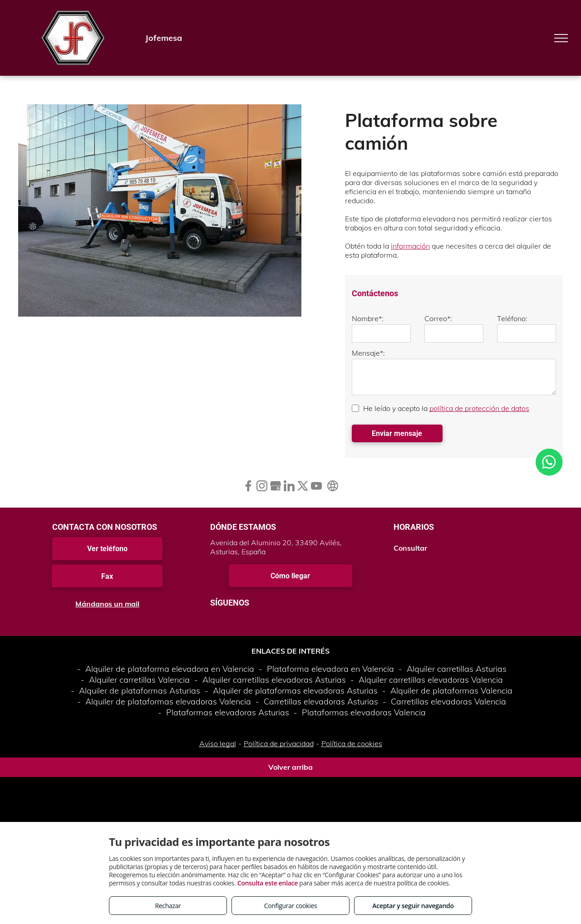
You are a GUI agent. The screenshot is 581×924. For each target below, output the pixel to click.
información (410, 246)
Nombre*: (368, 318)
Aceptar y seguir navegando (413, 906)
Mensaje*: (368, 353)
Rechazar (168, 906)
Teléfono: (512, 318)
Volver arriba (290, 767)
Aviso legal (218, 743)
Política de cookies (352, 743)
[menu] (561, 38)
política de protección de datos (479, 408)
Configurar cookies (291, 906)
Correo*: (438, 318)
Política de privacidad (279, 743)
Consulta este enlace (268, 883)
